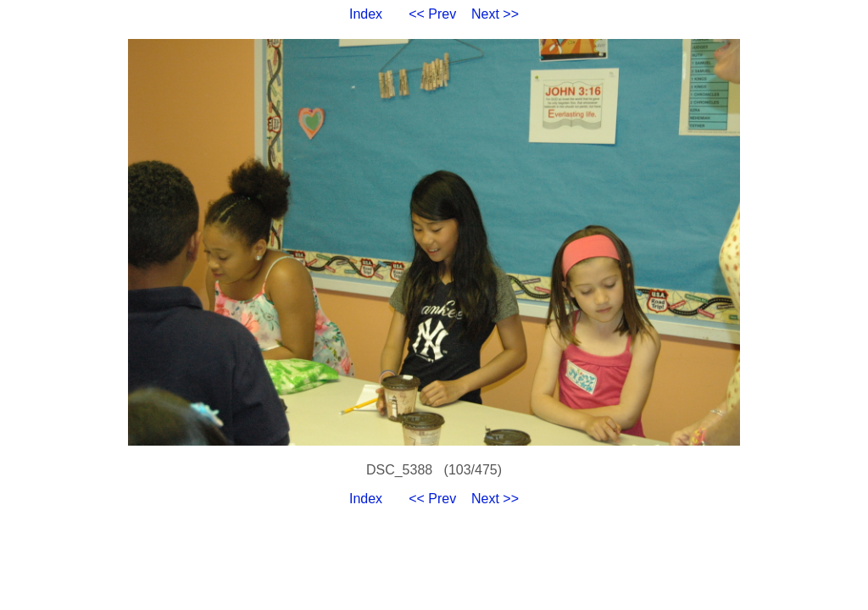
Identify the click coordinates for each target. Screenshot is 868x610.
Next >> (495, 14)
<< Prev (432, 14)
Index (366, 14)
